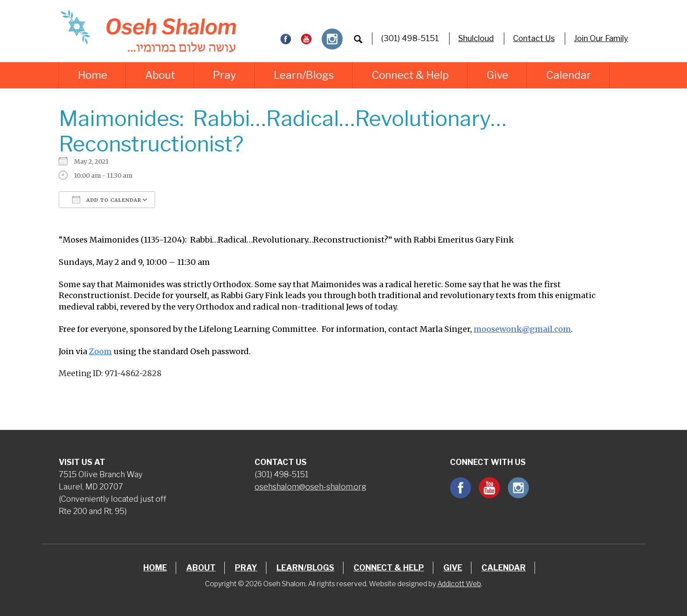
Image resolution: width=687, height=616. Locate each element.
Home (93, 75)
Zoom (100, 351)
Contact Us (534, 38)
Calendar (568, 75)
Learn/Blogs (304, 75)
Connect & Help (410, 75)
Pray (225, 75)
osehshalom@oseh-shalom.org (310, 487)
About (160, 75)
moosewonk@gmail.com (522, 329)
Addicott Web (459, 584)
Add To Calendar (107, 200)
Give (497, 75)
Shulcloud (476, 38)
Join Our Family (601, 38)
